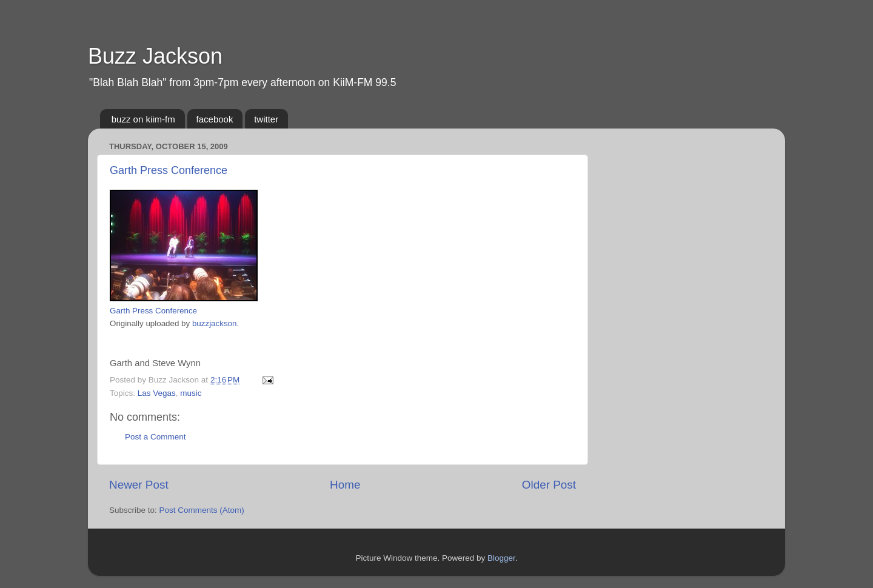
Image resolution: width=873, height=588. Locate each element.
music (191, 393)
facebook (215, 119)
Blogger (501, 558)
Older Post (549, 485)
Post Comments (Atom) (202, 510)
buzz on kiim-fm (143, 119)
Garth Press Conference (169, 170)
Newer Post (139, 485)
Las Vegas (157, 393)
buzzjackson (215, 323)
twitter (266, 119)
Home (345, 485)
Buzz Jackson (155, 56)
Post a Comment (156, 437)
